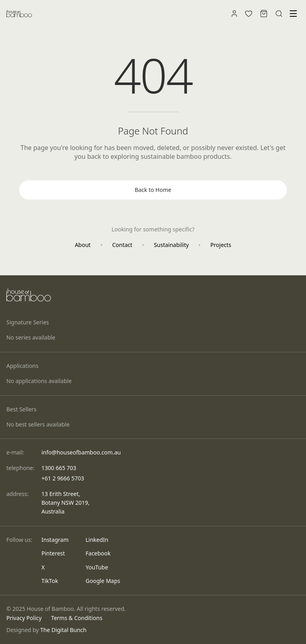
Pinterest (53, 553)
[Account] (234, 14)
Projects (221, 245)
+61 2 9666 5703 (63, 478)
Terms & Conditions (77, 618)
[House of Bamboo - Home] (19, 14)
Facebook (98, 553)
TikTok (50, 581)
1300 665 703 (59, 468)
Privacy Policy (24, 618)
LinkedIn (97, 540)
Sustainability (171, 245)
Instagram (55, 540)
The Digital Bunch (63, 630)
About (83, 245)
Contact (122, 245)
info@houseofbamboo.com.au (81, 452)
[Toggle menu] (293, 14)
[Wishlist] (249, 14)
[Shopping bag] (264, 14)
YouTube (97, 567)
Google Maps (103, 581)
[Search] (279, 14)
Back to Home (153, 190)
